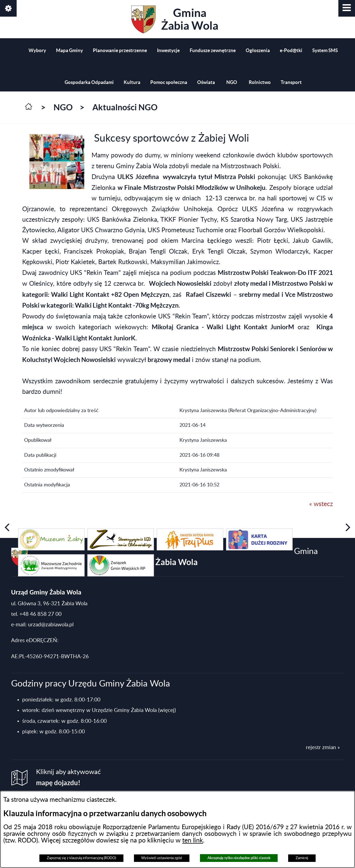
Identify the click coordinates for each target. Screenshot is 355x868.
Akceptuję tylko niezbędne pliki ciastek (239, 858)
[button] (347, 8)
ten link (193, 841)
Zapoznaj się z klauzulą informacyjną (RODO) (81, 858)
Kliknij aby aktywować (68, 778)
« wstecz (321, 504)
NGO (63, 107)
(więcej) (167, 710)
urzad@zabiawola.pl (51, 625)
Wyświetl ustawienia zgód (162, 858)
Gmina (175, 19)
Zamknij (302, 858)
